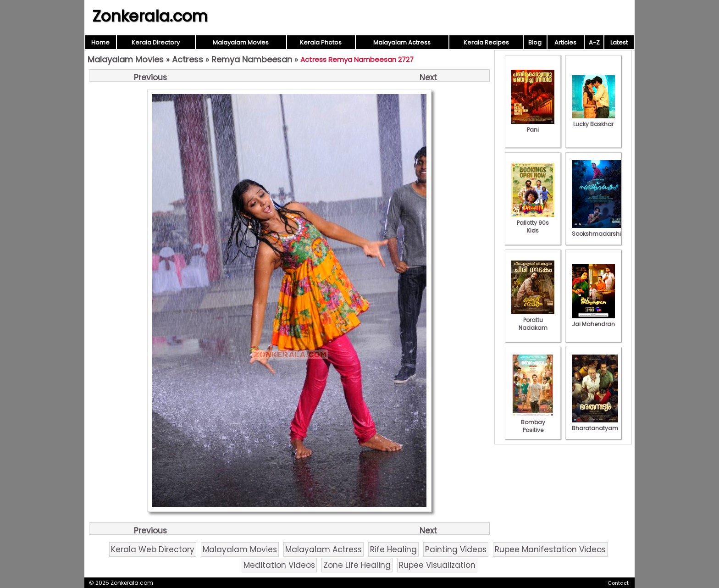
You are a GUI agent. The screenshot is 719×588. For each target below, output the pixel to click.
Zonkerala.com (150, 16)
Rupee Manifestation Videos (550, 549)
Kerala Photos (321, 42)
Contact (618, 583)
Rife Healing (393, 549)
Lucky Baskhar (593, 120)
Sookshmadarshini (599, 230)
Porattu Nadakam (533, 320)
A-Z (594, 42)
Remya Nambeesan (252, 59)
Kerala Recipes (486, 42)
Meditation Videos (279, 565)
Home (100, 42)
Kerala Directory (156, 42)
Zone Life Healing (357, 565)
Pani (533, 126)
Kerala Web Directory (153, 549)
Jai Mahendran (593, 320)
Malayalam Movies (241, 42)
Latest (619, 42)
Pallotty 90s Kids (533, 223)
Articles (565, 42)
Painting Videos (456, 549)
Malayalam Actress (402, 42)
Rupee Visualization (437, 565)
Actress (188, 59)
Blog (535, 42)
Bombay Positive (533, 422)
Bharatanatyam (595, 424)
